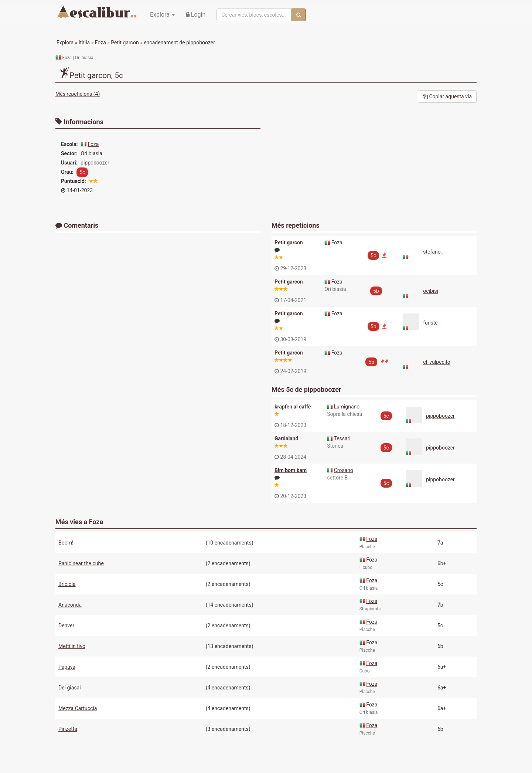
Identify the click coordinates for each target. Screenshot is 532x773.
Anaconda (70, 605)
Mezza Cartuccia (78, 708)
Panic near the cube (81, 563)
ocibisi (431, 291)
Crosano (344, 470)
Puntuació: (74, 181)
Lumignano (347, 407)
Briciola (67, 584)
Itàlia (84, 43)
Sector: (69, 153)
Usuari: (69, 163)
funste (430, 323)
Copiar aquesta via (447, 96)
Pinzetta (68, 729)
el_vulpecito (437, 362)
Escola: (69, 144)
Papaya (67, 667)
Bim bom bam (291, 470)
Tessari (342, 438)
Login (196, 15)
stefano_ (433, 252)
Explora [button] (162, 15)
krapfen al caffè (293, 407)
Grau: (67, 172)
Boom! (66, 543)
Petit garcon (125, 43)
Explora (65, 43)
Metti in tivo (72, 646)
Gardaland (286, 438)
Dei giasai (70, 688)
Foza (100, 43)
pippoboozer (95, 163)
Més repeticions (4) (78, 94)
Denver (66, 625)
